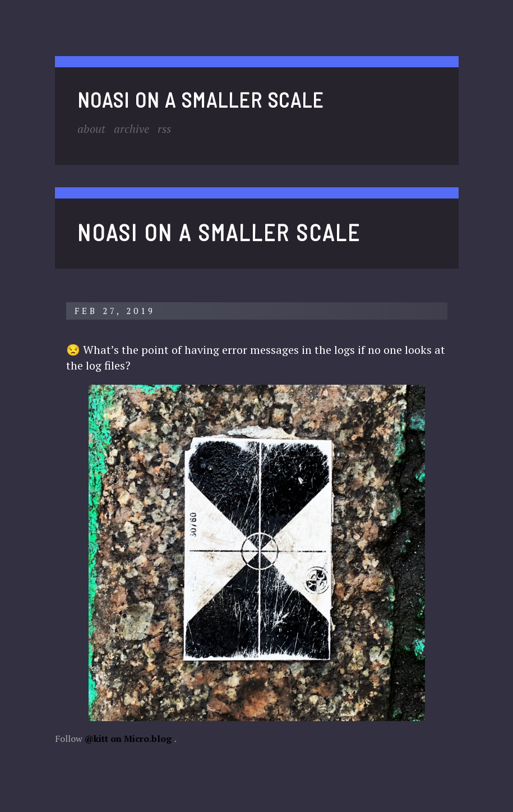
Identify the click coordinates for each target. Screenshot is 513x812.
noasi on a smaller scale (201, 100)
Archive (131, 129)
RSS (164, 129)
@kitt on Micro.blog (128, 739)
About (91, 129)
